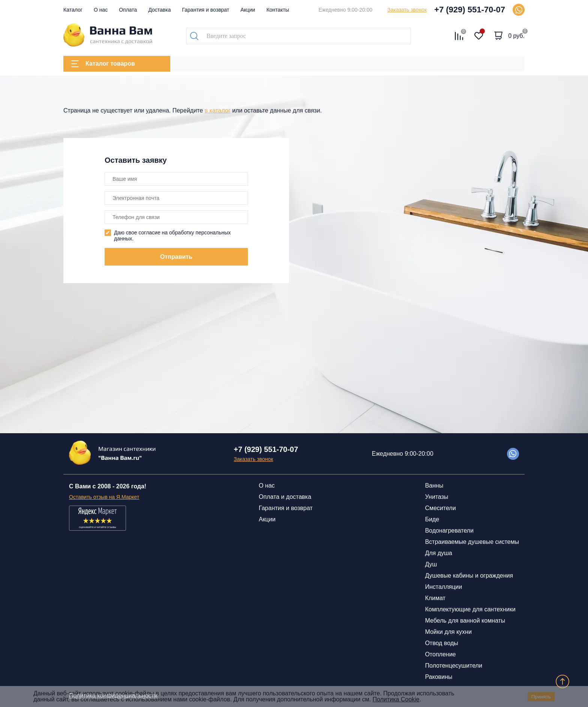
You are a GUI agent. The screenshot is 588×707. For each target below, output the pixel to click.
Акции (248, 10)
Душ (431, 564)
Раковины (439, 677)
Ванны (434, 486)
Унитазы (436, 497)
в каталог (218, 110)
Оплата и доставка (285, 497)
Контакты (277, 10)
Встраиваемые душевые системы (472, 542)
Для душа (438, 553)
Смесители (440, 508)
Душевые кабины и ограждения (469, 576)
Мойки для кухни (448, 632)
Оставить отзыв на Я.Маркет (104, 497)
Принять (541, 697)
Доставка (159, 10)
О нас (101, 10)
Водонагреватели (449, 531)
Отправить (176, 257)
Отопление (440, 654)
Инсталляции (443, 587)
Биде (432, 519)
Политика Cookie (396, 699)
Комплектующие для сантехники (470, 609)
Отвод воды (441, 643)
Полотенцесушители (453, 666)
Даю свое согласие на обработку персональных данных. (172, 236)
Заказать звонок (407, 10)
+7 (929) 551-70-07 (470, 10)
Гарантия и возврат (206, 10)
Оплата (128, 10)
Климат (435, 598)
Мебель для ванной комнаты (465, 621)
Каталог (73, 10)
